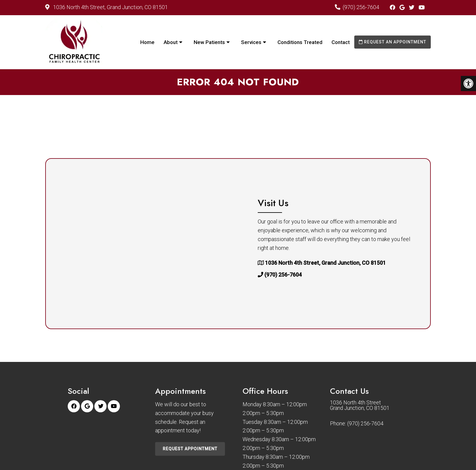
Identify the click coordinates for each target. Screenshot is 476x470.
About (171, 42)
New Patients (209, 42)
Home (147, 42)
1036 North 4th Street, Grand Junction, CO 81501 (110, 7)
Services (251, 42)
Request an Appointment (393, 42)
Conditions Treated (300, 42)
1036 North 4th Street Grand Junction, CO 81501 (360, 406)
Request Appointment (190, 449)
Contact (341, 42)
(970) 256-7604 (361, 7)
